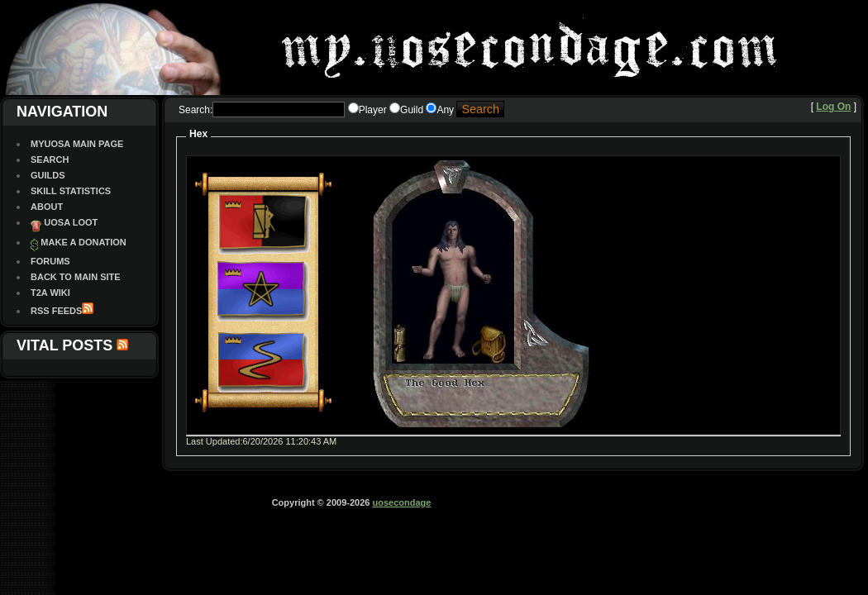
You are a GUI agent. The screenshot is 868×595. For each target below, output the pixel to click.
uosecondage (401, 502)
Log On (833, 107)
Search (50, 159)
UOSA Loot (71, 222)
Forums (50, 261)
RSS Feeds (56, 311)
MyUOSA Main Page (77, 144)
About (47, 207)
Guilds (48, 175)
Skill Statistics (71, 191)
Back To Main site (76, 277)
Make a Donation (83, 242)
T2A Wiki (50, 293)
